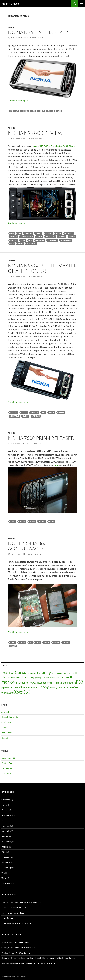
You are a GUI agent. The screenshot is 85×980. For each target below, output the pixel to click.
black (24, 412)
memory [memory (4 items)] (55, 678)
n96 (33, 111)
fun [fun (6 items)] (39, 673)
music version (27, 237)
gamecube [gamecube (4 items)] (63, 673)
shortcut (15, 416)
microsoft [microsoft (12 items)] (65, 677)
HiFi (3, 821)
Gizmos (5, 810)
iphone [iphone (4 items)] (37, 678)
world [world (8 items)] (5, 693)
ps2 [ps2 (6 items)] (74, 683)
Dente (4, 727)
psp (31, 240)
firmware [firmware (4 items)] (33, 673)
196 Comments (38, 139)
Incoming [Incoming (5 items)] (30, 677)
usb (59, 111)
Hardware (6, 815)
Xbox (4, 878)
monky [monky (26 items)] (8, 682)
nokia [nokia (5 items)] (27, 683)
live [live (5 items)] (50, 677)
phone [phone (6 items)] (44, 683)
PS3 (3, 852)
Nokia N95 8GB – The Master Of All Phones (54, 146)
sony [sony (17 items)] (45, 687)
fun (19, 233)
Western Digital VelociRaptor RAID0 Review (22, 902)
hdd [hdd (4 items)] (19, 678)
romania (40, 240)
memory (14, 111)
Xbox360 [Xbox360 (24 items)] (22, 692)
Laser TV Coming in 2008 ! (13, 913)
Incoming (6, 826)
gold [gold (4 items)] (75, 673)
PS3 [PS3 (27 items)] (79, 682)
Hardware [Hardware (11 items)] (8, 677)
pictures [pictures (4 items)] (58, 683)
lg (31, 642)
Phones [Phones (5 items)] (51, 683)
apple (13, 521)
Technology (7, 868)
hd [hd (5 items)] (16, 677)
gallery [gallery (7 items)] (55, 673)
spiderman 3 (66, 240)
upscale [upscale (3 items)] (61, 688)
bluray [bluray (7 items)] (11, 673)
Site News (6, 857)
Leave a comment (33, 444)
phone (51, 111)
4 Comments (38, 38)
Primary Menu (82, 3)
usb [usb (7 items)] (65, 687)
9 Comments (37, 277)
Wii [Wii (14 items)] (75, 687)
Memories (6, 831)
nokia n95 (50, 237)
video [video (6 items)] (70, 687)
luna (38, 642)
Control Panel (8, 763)
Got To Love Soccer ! (67, 958)
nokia (41, 111)
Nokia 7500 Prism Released (41, 438)
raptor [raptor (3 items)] (7, 688)
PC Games (6, 841)
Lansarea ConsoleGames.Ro (14, 908)
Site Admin (6, 773)
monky (25, 111)
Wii (3, 873)
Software (52, 240)
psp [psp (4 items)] (3, 688)
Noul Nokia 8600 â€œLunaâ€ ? (29, 546)
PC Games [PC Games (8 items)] (35, 682)
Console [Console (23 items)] (22, 672)
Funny (4, 805)
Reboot (5, 738)
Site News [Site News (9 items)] (26, 687)
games (39, 233)
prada (13, 646)
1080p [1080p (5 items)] (5, 673)
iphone (49, 233)
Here (56, 465)
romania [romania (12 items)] (14, 687)
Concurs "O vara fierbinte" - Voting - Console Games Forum (28, 958)
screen (61, 412)
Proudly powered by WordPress (14, 976)
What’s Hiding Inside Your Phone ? (17, 923)
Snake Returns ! (8, 918)
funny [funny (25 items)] (46, 672)
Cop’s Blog (6, 722)
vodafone (31, 244)
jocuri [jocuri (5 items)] (43, 677)
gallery (28, 233)
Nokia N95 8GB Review (35, 133)
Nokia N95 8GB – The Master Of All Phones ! (42, 268)
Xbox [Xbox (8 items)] (11, 693)
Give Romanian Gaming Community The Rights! (36, 963)
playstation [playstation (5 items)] (67, 683)
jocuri (58, 233)
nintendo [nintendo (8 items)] (19, 682)
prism (52, 521)
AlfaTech (5, 712)
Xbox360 (6, 883)
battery (14, 412)
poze (23, 240)
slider (26, 416)
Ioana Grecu (7, 733)
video (20, 244)
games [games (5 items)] (70, 673)
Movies (5, 836)
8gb (12, 233)
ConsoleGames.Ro (10, 717)
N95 (44, 412)
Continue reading (18, 100)
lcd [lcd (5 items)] (47, 677)
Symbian (36, 416)
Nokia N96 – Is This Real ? (38, 32)
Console (5, 800)
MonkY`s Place (10, 3)
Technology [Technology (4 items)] (53, 688)
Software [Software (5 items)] (37, 687)
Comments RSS (8, 758)
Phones (12, 27)
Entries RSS (7, 768)
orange (62, 237)
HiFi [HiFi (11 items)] (23, 677)
